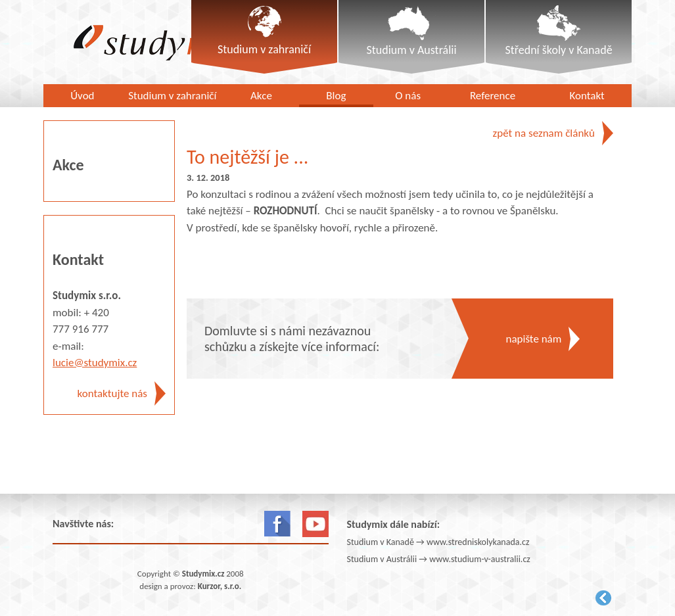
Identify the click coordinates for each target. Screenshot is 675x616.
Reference (493, 96)
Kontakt (587, 96)
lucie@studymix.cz (95, 363)
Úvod (82, 96)
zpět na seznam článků (544, 133)
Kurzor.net (603, 598)
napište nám (534, 339)
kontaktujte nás (112, 393)
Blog (336, 96)
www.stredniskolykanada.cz (478, 542)
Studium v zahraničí (172, 96)
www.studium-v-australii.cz (480, 559)
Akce (261, 96)
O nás (408, 96)
